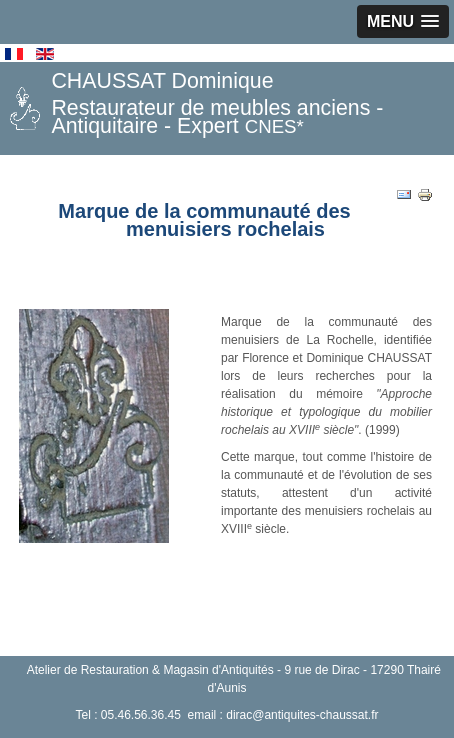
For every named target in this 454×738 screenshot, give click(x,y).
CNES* (274, 126)
